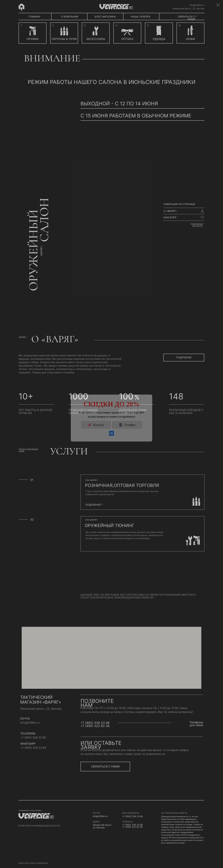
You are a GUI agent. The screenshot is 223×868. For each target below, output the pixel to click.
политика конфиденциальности (39, 826)
